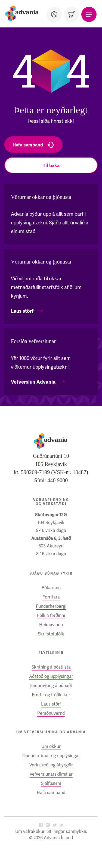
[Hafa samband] (33, 145)
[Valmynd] (89, 14)
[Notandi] (54, 14)
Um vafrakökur (30, 831)
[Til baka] (51, 165)
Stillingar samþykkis (67, 831)
